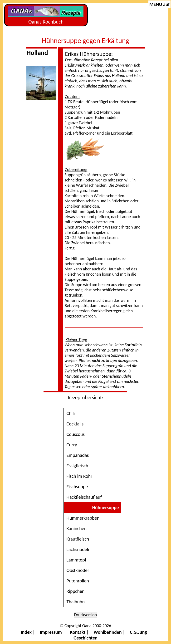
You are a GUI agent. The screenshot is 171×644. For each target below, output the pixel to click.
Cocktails (75, 424)
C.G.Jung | (140, 632)
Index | (28, 632)
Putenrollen (78, 581)
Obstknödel (77, 570)
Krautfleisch (78, 539)
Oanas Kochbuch (46, 15)
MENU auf (159, 4)
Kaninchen (76, 528)
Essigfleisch (77, 466)
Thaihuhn (75, 602)
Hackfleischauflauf (84, 497)
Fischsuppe (77, 487)
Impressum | (53, 632)
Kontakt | (79, 632)
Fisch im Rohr (79, 476)
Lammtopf (76, 560)
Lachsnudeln (78, 549)
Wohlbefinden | (109, 632)
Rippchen (75, 591)
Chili (71, 413)
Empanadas (78, 455)
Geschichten (85, 638)
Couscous (76, 434)
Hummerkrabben (83, 518)
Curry (72, 445)
